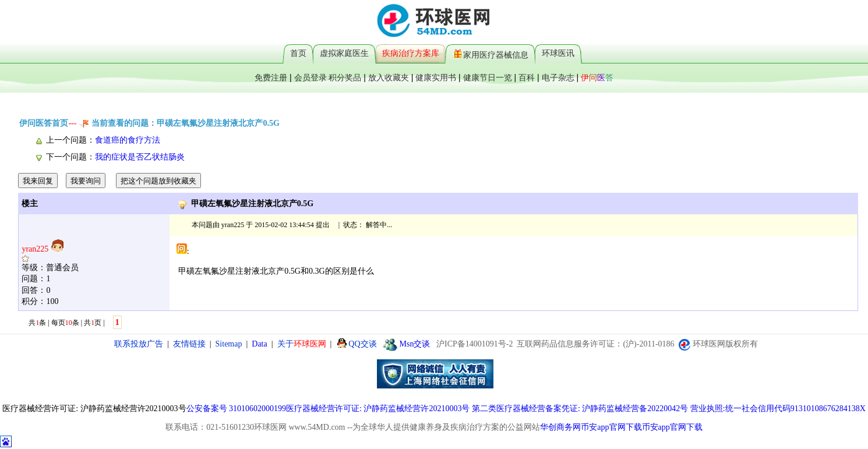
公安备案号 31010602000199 (237, 409)
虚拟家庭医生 (344, 53)
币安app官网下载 (611, 427)
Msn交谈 (407, 344)
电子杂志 (558, 77)
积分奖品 (345, 77)
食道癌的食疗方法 (128, 140)
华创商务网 (560, 427)
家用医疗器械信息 (491, 53)
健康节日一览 (488, 77)
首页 (298, 53)
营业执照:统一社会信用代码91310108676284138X (778, 409)
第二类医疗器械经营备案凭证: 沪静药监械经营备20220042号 (580, 409)
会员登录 (310, 77)
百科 (527, 77)
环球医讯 (558, 53)
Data (259, 344)
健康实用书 (436, 77)
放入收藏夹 (389, 77)
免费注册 (271, 77)
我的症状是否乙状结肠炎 (140, 157)
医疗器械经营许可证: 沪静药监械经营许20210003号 (378, 409)
